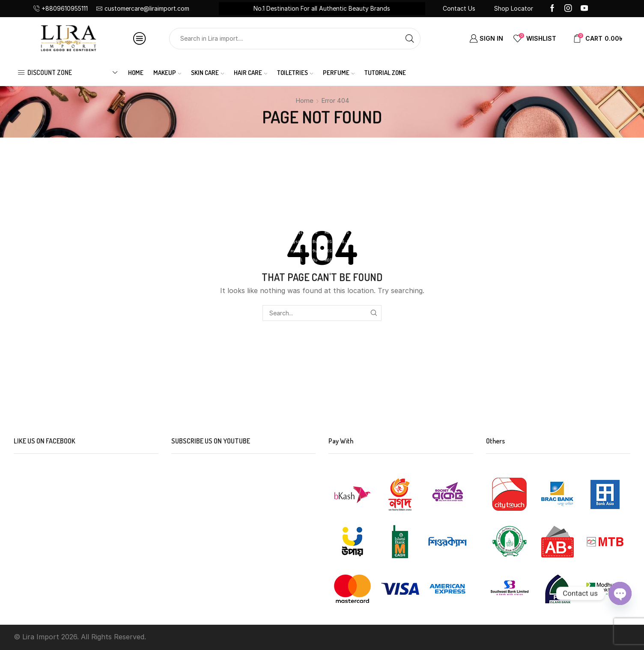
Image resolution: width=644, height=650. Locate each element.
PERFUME (339, 73)
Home (136, 73)
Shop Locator (514, 8)
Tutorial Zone (385, 73)
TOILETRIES (295, 73)
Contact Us (459, 8)
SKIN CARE (208, 73)
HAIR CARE (251, 73)
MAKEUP (167, 73)
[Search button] (410, 39)
